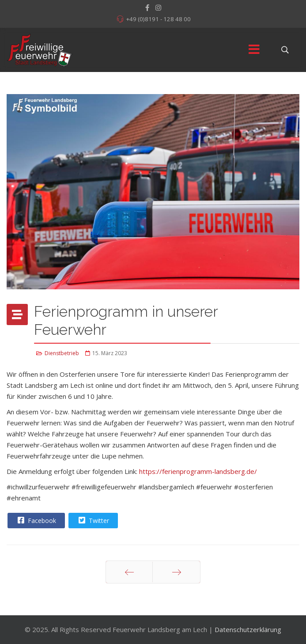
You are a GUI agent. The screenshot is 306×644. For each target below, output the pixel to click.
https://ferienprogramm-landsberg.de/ (198, 471)
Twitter (93, 520)
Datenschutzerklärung (248, 629)
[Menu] (254, 50)
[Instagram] (158, 8)
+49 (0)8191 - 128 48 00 (158, 19)
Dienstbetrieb (62, 353)
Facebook (36, 520)
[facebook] (147, 8)
